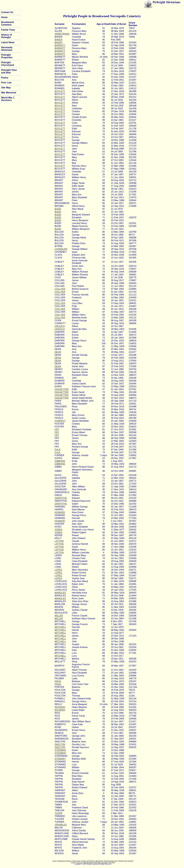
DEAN (58, 352)
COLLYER (60, 289)
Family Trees (8, 30)
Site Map (6, 88)
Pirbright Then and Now (9, 71)
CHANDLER (61, 249)
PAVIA (58, 681)
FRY (57, 429)
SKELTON (60, 744)
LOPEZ (58, 570)
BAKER (59, 40)
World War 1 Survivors (8, 99)
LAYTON (59, 541)
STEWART (60, 759)
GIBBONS (60, 461)
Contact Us (7, 12)
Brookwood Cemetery (7, 23)
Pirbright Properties (7, 56)
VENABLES (61, 825)
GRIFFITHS (61, 498)
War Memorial (9, 93)
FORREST (60, 421)
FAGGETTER (62, 389)
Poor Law (6, 83)
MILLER (59, 616)
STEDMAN (60, 750)
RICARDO (60, 707)
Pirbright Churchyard (8, 64)
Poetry (5, 78)
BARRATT (60, 45)
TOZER (59, 813)
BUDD (58, 209)
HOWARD (60, 512)
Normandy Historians (7, 49)
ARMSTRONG (62, 34)
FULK (58, 450)
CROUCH (60, 326)
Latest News (8, 42)
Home (4, 17)
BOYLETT (60, 91)
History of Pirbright (7, 36)
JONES (58, 530)
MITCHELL (60, 627)
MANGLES (60, 593)
